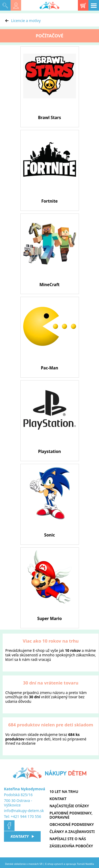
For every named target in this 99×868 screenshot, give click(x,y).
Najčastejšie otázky (69, 806)
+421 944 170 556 (26, 816)
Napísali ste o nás (68, 839)
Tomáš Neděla (85, 864)
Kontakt (58, 799)
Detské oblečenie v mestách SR (24, 864)
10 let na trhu (64, 791)
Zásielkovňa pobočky (71, 846)
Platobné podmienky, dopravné (71, 815)
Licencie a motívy (26, 21)
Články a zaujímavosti (72, 832)
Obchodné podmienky (72, 824)
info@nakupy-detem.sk (24, 811)
